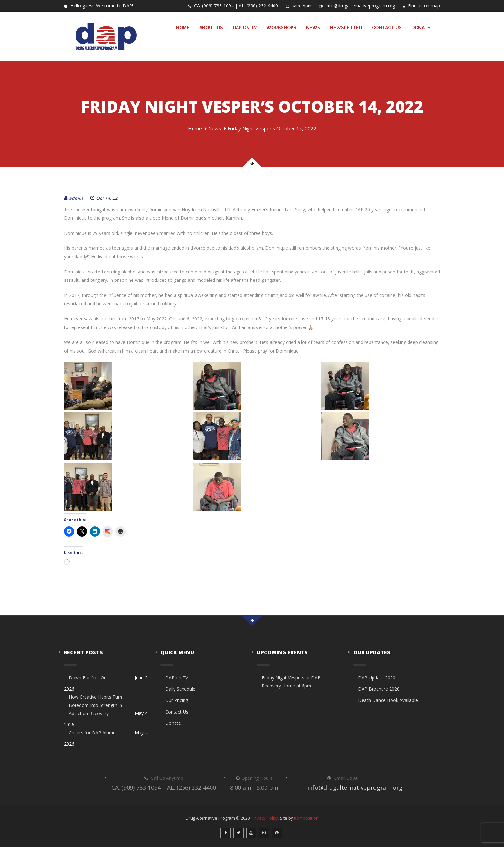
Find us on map (421, 6)
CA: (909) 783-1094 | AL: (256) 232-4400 (233, 6)
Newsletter (346, 28)
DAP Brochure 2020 (379, 689)
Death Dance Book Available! (388, 700)
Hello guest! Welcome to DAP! (99, 6)
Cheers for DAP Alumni (93, 733)
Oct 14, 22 (104, 198)
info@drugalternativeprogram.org (357, 6)
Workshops (281, 28)
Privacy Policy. (265, 818)
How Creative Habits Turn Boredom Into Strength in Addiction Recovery (95, 705)
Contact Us (387, 28)
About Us (211, 28)
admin (73, 198)
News (313, 28)
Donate (421, 28)
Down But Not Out (89, 678)
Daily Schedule (180, 689)
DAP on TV (245, 28)
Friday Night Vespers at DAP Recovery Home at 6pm (291, 682)
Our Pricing (177, 700)
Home (183, 28)
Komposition (306, 818)
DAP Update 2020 (377, 678)
